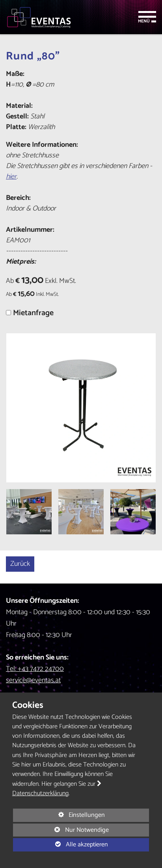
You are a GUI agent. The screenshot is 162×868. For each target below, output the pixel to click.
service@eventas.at (33, 680)
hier (11, 177)
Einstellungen (59, 815)
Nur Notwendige (61, 830)
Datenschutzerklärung (40, 793)
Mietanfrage (33, 313)
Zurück (20, 564)
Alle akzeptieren (61, 844)
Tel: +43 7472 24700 (35, 669)
